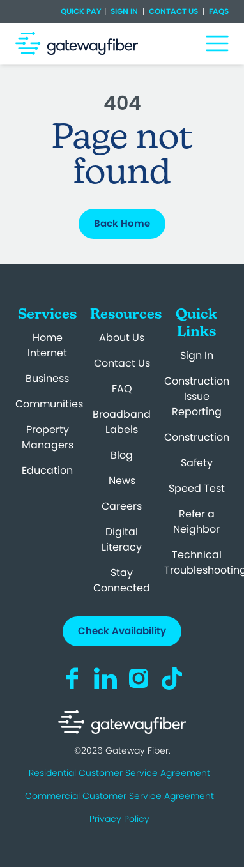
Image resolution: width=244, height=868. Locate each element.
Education (47, 470)
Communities (49, 404)
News (122, 481)
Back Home (122, 223)
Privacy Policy (119, 819)
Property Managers (48, 437)
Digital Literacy (122, 539)
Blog (122, 455)
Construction (197, 437)
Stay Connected (122, 580)
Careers (122, 506)
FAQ (122, 389)
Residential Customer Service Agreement (119, 773)
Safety (197, 463)
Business (47, 378)
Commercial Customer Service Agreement (119, 796)
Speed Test (197, 488)
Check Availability (122, 631)
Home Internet (47, 345)
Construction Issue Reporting (197, 396)
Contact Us (173, 11)
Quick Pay (81, 11)
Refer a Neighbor (196, 522)
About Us (122, 338)
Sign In (124, 11)
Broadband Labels (122, 422)
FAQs (218, 11)
